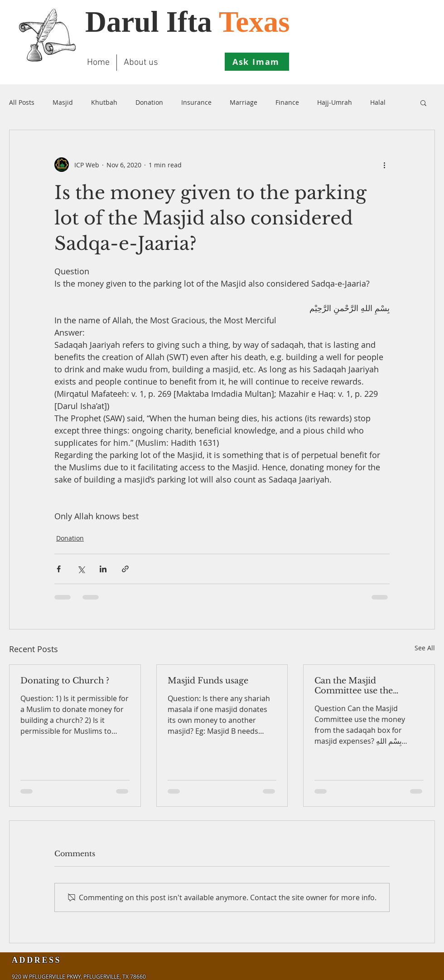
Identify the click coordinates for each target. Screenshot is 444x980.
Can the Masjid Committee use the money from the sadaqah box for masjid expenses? (366, 686)
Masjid (63, 102)
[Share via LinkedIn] (103, 569)
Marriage (244, 102)
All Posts (22, 102)
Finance (287, 102)
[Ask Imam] (257, 62)
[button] (423, 102)
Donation (149, 102)
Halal (378, 102)
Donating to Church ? (65, 681)
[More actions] (384, 165)
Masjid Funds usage (208, 681)
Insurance (196, 102)
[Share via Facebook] (59, 569)
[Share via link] (125, 569)
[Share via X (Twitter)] (81, 569)
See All (425, 648)
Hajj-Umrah (335, 102)
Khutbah (104, 102)
